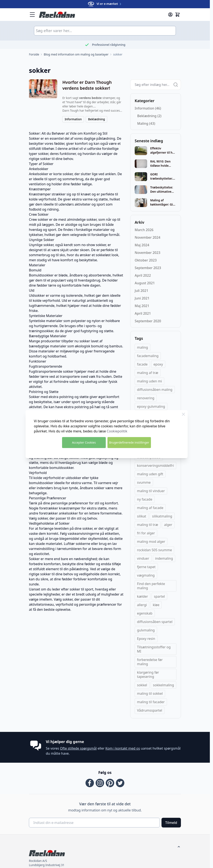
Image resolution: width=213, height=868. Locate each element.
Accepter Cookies (84, 442)
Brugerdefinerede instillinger (129, 442)
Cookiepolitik (117, 431)
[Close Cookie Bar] (183, 414)
